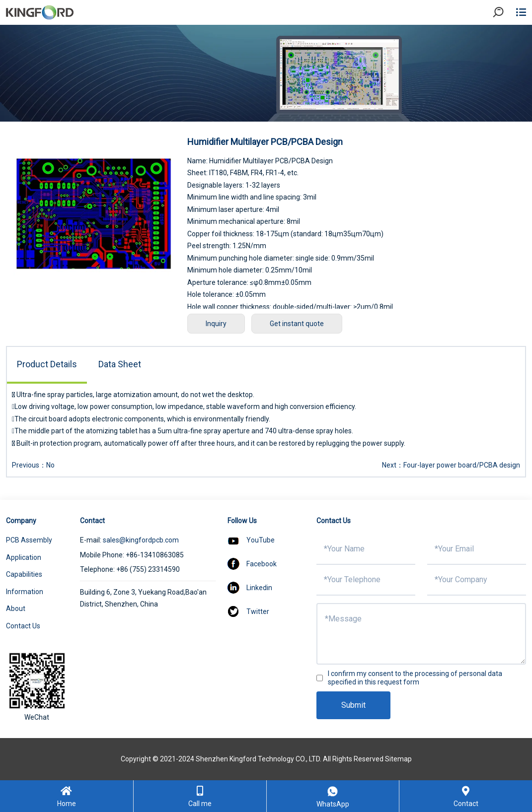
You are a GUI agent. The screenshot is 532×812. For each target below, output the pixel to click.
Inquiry (216, 324)
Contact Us (23, 626)
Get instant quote (297, 324)
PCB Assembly (29, 540)
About (16, 609)
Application (24, 557)
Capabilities (24, 574)
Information (25, 592)
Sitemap (398, 759)
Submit (353, 705)
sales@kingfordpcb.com (141, 540)
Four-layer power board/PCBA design (462, 465)
